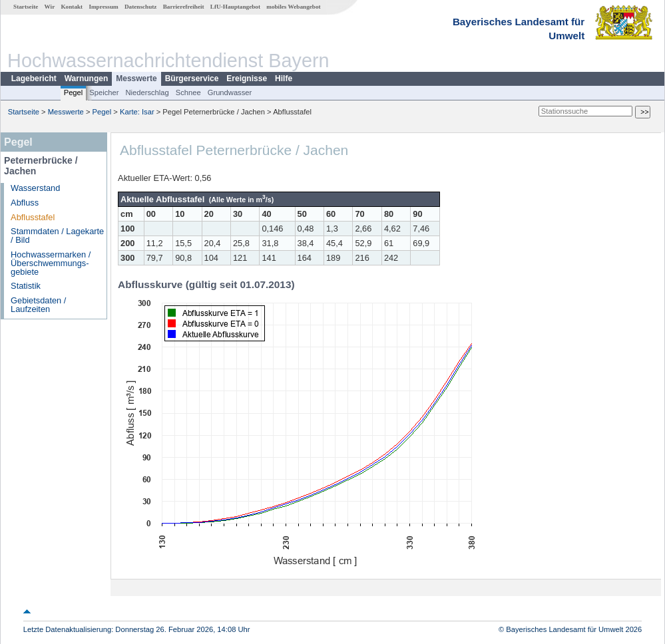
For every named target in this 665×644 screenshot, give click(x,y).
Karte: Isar (137, 112)
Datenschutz (141, 7)
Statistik (26, 286)
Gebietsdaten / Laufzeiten (38, 305)
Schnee (188, 92)
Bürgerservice (192, 79)
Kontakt (72, 7)
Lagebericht (34, 79)
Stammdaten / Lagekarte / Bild (57, 236)
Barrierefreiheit (184, 7)
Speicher (104, 92)
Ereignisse (247, 79)
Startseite (26, 7)
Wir (50, 7)
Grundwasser (230, 92)
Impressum (103, 7)
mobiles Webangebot (293, 7)
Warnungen (87, 79)
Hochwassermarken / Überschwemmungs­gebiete (51, 263)
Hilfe (284, 79)
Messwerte (136, 79)
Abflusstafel (33, 217)
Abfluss (25, 203)
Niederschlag (147, 92)
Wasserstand (35, 188)
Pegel (74, 92)
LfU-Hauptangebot (235, 7)
